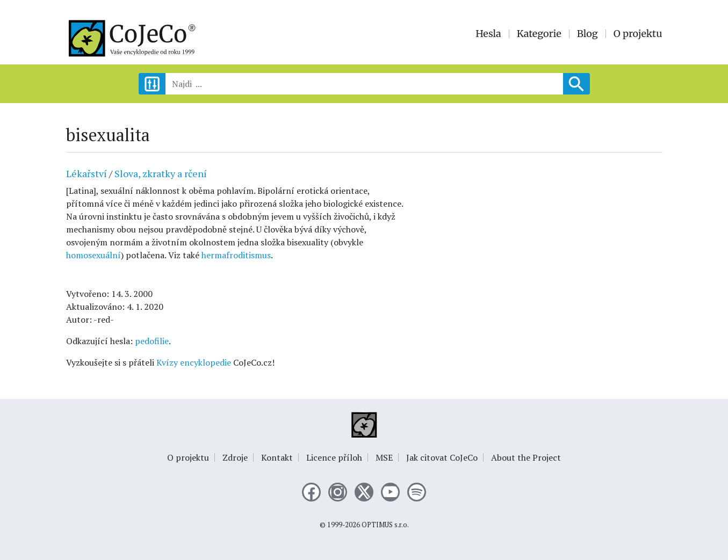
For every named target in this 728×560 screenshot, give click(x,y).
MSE (384, 457)
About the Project (526, 457)
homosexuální (93, 255)
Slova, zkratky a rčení (161, 173)
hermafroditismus (236, 255)
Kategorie (539, 34)
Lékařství (87, 173)
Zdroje (235, 457)
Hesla (488, 34)
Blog (588, 34)
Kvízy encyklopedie (194, 362)
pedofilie (152, 341)
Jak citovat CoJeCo (442, 457)
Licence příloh (334, 457)
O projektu (638, 34)
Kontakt (277, 457)
